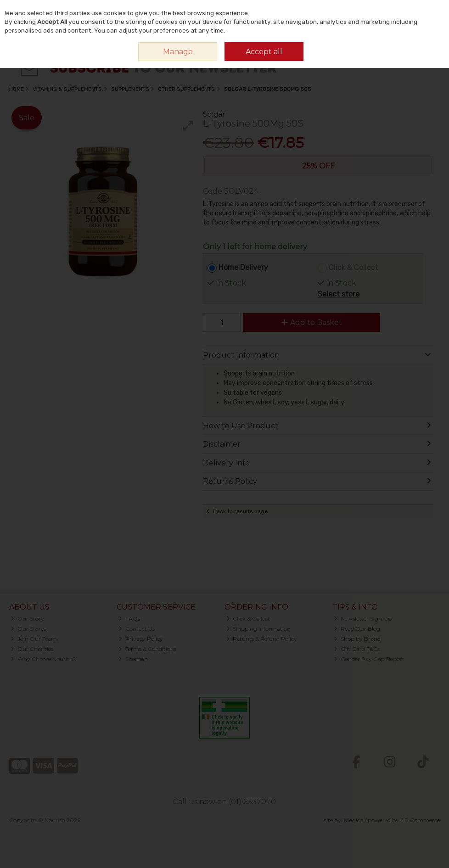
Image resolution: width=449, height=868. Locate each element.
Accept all (264, 52)
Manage (178, 52)
